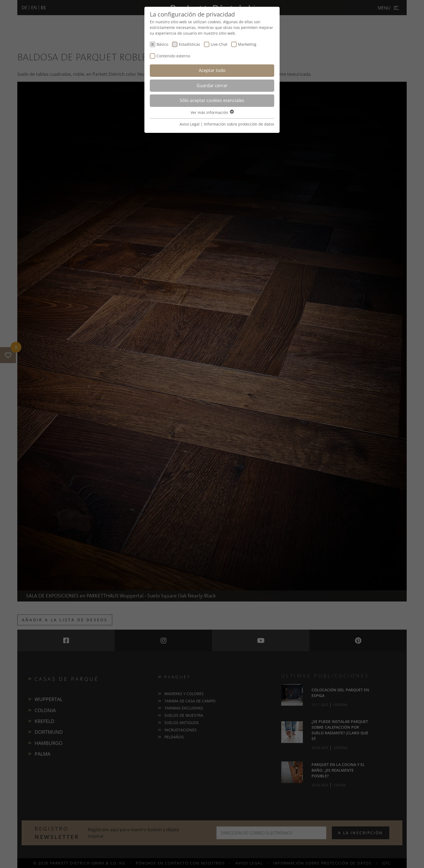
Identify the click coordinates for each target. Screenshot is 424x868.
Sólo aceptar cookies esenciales (212, 100)
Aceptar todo (212, 70)
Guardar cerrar (212, 86)
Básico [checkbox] (162, 44)
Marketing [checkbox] (247, 44)
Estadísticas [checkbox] (189, 44)
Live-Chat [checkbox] (219, 44)
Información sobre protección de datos (239, 124)
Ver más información (212, 112)
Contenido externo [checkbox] (173, 56)
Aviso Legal (190, 124)
